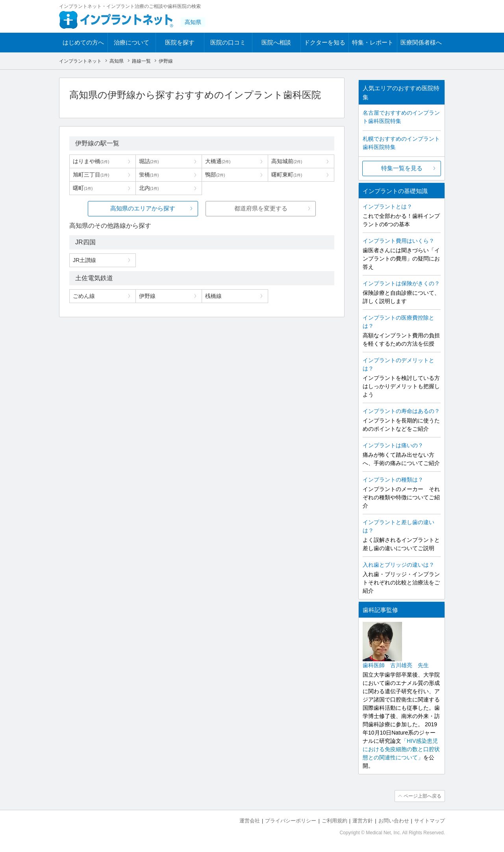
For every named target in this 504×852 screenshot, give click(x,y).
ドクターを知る (325, 42)
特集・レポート (373, 42)
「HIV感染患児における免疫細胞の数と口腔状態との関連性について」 (401, 749)
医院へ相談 (276, 42)
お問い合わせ (394, 821)
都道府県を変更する (261, 208)
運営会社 (250, 821)
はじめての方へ (83, 42)
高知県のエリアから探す (143, 208)
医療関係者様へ (421, 42)
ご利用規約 (334, 821)
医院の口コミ (228, 42)
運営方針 (363, 821)
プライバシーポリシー (291, 821)
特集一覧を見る (402, 168)
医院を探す (180, 42)
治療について (132, 42)
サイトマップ (430, 821)
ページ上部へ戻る (422, 796)
